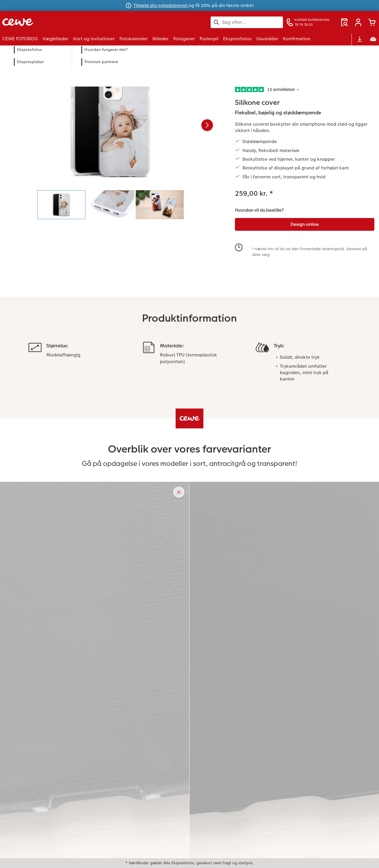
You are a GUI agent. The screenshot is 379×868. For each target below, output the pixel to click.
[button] (358, 22)
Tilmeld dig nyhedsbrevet (161, 5)
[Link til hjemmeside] (59, 22)
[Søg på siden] (247, 22)
